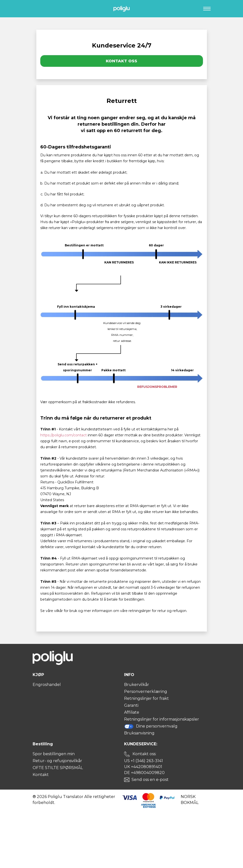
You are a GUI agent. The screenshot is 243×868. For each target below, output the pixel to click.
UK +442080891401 (143, 767)
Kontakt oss (121, 61)
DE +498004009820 (144, 773)
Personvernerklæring (146, 692)
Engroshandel (47, 685)
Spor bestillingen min (54, 754)
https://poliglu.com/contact (64, 435)
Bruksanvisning (139, 733)
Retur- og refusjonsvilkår (57, 761)
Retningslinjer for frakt (146, 698)
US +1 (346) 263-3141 (144, 761)
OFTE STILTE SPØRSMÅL (58, 768)
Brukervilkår (137, 685)
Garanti (131, 705)
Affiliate (132, 712)
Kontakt (41, 775)
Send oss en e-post (150, 780)
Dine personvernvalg (151, 726)
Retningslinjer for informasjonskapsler (162, 719)
